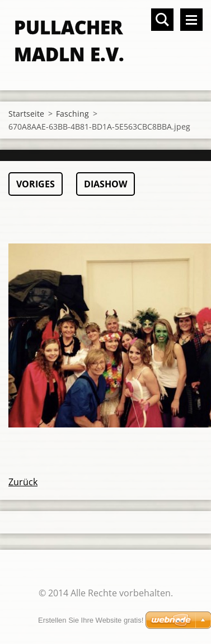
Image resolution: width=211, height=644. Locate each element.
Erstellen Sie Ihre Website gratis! (91, 620)
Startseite (26, 114)
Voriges (36, 184)
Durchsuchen (162, 20)
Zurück (23, 482)
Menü (191, 20)
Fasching (72, 114)
